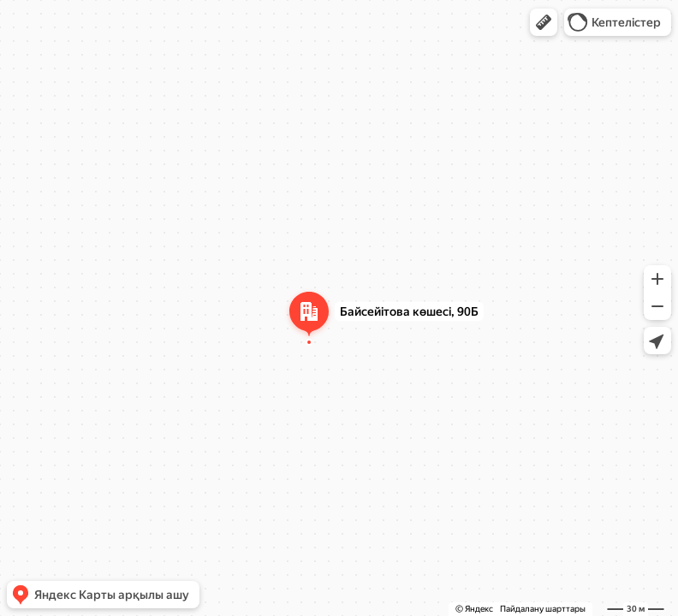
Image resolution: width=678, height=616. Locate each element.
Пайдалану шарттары (543, 609)
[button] (544, 22)
